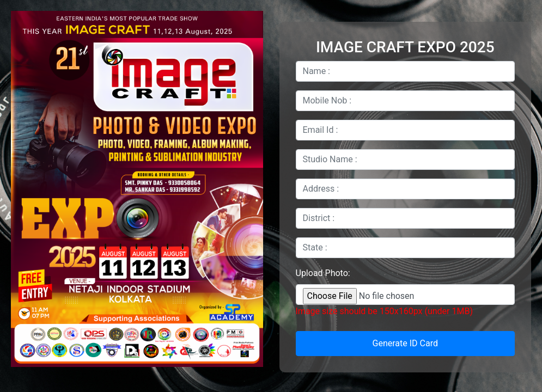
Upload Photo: (323, 273)
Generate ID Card (405, 343)
